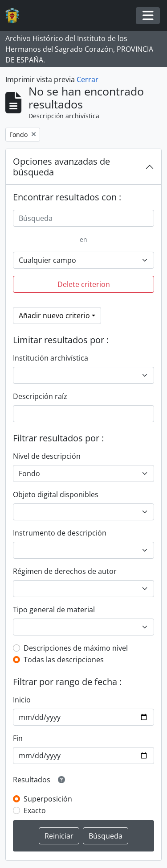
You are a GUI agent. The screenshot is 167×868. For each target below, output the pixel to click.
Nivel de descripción (47, 456)
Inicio (22, 700)
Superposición (48, 799)
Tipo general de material (54, 610)
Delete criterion (84, 284)
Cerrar (88, 79)
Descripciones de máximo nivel (76, 648)
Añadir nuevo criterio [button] (54, 316)
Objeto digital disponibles (56, 494)
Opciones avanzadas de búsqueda (61, 167)
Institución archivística (51, 358)
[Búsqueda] (83, 218)
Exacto (35, 810)
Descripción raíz (40, 396)
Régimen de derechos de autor (65, 571)
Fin (18, 738)
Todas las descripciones (64, 660)
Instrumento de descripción (60, 533)
